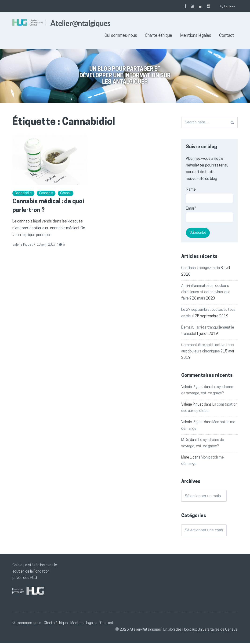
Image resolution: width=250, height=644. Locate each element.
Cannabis (46, 193)
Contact (227, 36)
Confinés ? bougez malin (201, 269)
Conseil (66, 193)
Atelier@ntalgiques (80, 23)
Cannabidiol (23, 193)
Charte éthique (159, 36)
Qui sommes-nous (121, 36)
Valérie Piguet (23, 245)
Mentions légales (196, 36)
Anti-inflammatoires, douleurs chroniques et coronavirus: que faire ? (206, 292)
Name (209, 196)
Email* (209, 215)
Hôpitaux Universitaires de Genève (210, 631)
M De (185, 440)
